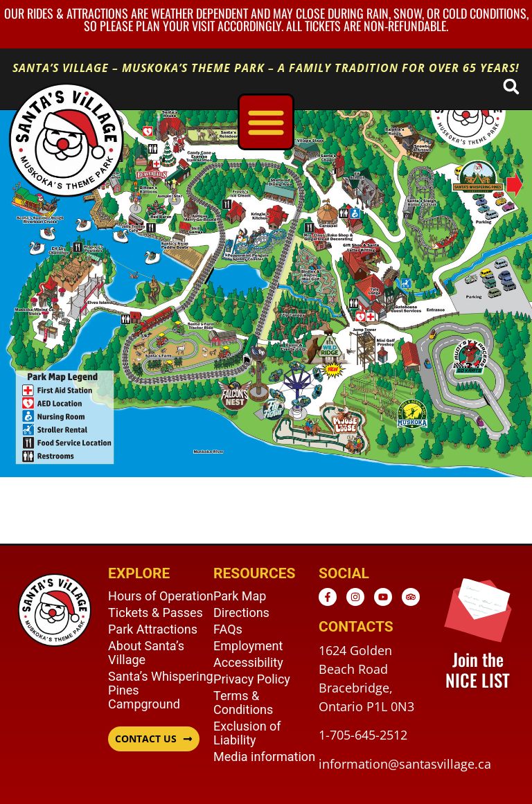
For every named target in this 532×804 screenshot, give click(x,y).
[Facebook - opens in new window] (328, 597)
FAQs (228, 629)
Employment (248, 646)
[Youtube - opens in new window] (383, 597)
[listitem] (469, 366)
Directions (241, 613)
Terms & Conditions (243, 703)
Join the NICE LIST (478, 669)
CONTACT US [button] (146, 739)
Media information (264, 757)
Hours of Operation (161, 596)
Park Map (240, 596)
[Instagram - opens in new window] (355, 597)
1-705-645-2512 (363, 735)
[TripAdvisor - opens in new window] (411, 597)
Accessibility (248, 662)
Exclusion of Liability (247, 733)
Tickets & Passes (156, 613)
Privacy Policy (252, 679)
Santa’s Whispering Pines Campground (161, 690)
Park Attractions (153, 629)
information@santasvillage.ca (405, 764)
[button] (511, 86)
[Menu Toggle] (266, 122)
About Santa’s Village (146, 653)
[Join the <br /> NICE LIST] (478, 608)
